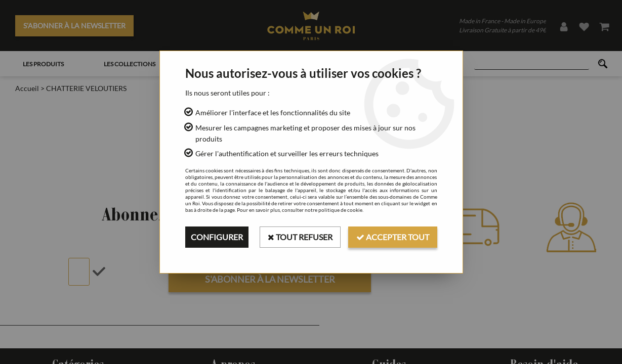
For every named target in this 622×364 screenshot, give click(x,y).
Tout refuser (300, 237)
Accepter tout (393, 237)
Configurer (217, 237)
